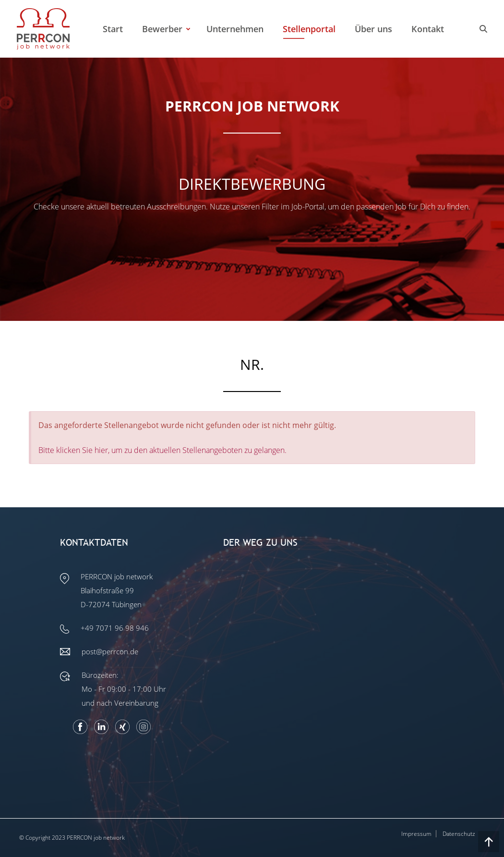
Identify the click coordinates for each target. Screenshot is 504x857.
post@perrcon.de (110, 651)
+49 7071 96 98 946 (115, 628)
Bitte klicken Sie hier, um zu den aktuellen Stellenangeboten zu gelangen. (162, 450)
